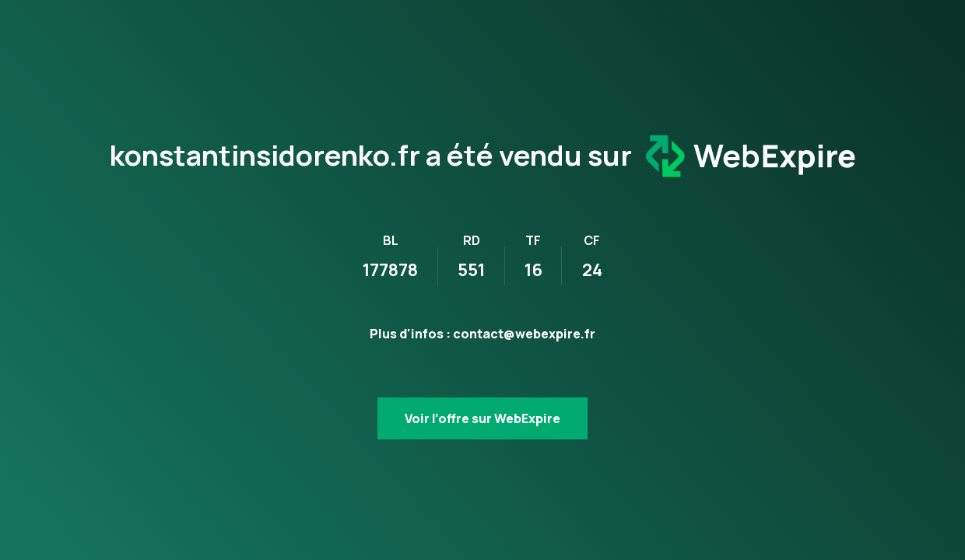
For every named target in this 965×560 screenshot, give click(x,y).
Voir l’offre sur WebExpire (482, 418)
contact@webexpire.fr (524, 334)
